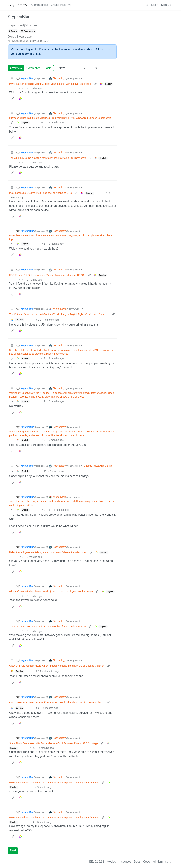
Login (155, 5)
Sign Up (166, 5)
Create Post (58, 5)
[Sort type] (72, 68)
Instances (125, 862)
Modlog (112, 862)
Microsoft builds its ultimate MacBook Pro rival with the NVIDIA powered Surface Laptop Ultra (60, 118)
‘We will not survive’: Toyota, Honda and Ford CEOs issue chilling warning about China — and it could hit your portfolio (62, 503)
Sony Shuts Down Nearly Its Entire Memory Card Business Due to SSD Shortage (54, 743)
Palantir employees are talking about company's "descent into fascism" (48, 552)
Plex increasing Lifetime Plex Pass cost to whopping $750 (41, 193)
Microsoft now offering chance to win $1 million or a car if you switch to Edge (51, 592)
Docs (137, 862)
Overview (16, 68)
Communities (40, 5)
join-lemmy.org (162, 862)
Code (147, 862)
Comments (33, 68)
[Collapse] (12, 78)
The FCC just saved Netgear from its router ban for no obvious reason (47, 627)
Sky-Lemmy (18, 5)
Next (13, 850)
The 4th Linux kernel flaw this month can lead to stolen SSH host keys (47, 158)
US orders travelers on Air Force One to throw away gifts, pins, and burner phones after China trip (61, 237)
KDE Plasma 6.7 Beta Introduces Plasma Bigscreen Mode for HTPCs (47, 275)
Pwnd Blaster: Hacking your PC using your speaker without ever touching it (50, 84)
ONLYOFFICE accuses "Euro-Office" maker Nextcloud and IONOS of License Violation (57, 666)
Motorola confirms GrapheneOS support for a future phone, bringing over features (54, 783)
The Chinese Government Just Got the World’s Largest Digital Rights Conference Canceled (59, 314)
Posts (48, 68)
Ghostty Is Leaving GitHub (98, 466)
